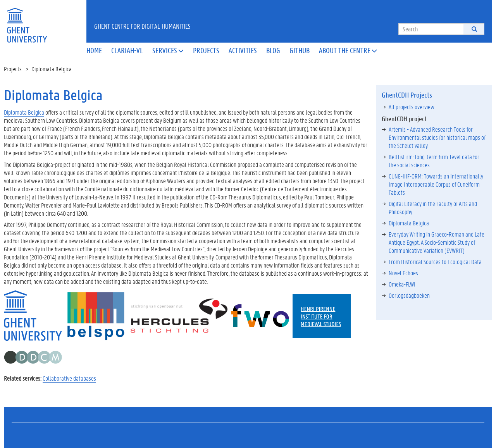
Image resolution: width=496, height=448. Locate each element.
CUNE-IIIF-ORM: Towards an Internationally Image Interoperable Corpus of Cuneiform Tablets (436, 184)
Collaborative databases (69, 378)
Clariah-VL (127, 50)
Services (168, 50)
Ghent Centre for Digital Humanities (142, 26)
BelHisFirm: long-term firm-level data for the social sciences (434, 161)
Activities (243, 50)
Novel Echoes (403, 273)
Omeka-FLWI (402, 284)
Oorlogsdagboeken (409, 295)
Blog (273, 50)
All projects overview (412, 107)
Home (94, 50)
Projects (206, 50)
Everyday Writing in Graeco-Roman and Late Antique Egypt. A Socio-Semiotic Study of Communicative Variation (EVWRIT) (437, 242)
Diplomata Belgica (24, 112)
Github (300, 50)
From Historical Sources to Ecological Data (435, 262)
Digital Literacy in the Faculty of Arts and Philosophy (433, 208)
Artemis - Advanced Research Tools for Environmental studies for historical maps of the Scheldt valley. (437, 137)
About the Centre (348, 50)
